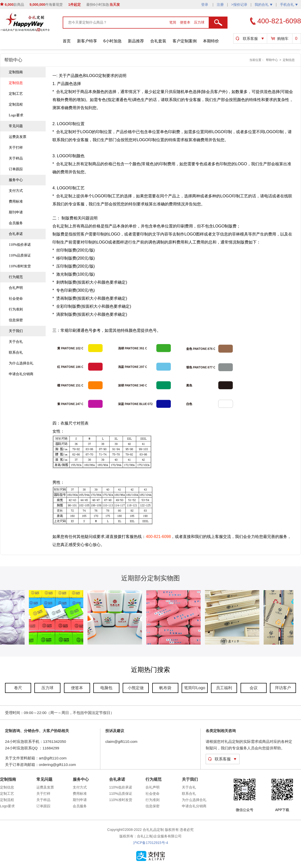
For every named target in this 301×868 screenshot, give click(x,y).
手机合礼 (289, 5)
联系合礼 (16, 352)
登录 (205, 5)
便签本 (186, 22)
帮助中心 (272, 60)
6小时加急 (112, 41)
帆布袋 (165, 688)
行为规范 (16, 277)
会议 (254, 688)
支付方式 (16, 191)
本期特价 (211, 41)
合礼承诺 (16, 234)
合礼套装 (158, 41)
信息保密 (16, 320)
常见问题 (16, 126)
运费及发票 (18, 137)
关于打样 (16, 148)
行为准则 (16, 309)
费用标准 (16, 202)
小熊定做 (136, 688)
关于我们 (16, 331)
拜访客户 (283, 688)
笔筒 (173, 22)
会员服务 (16, 223)
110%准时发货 (20, 266)
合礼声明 (16, 288)
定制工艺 (16, 94)
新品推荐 (136, 41)
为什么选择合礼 (21, 363)
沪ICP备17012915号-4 (150, 843)
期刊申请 (16, 212)
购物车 (283, 38)
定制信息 (289, 60)
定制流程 (16, 104)
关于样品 (16, 158)
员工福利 (224, 688)
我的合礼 (264, 5)
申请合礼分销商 (21, 374)
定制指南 (16, 72)
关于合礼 (16, 342)
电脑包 (106, 688)
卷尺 (18, 688)
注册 (220, 5)
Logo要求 (16, 115)
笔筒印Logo (195, 688)
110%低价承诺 (20, 245)
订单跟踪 (16, 169)
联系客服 (250, 38)
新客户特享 (87, 41)
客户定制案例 (185, 41)
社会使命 (16, 299)
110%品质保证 (20, 255)
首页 (67, 41)
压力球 (199, 22)
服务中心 (16, 180)
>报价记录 (239, 5)
